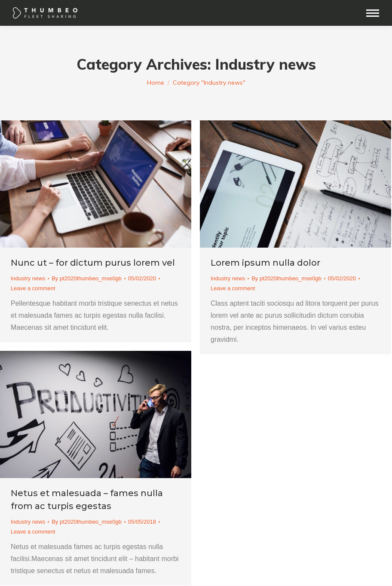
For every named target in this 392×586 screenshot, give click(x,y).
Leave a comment (33, 288)
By (87, 278)
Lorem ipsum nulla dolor (265, 263)
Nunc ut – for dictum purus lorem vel (93, 263)
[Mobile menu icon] (373, 13)
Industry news (28, 278)
